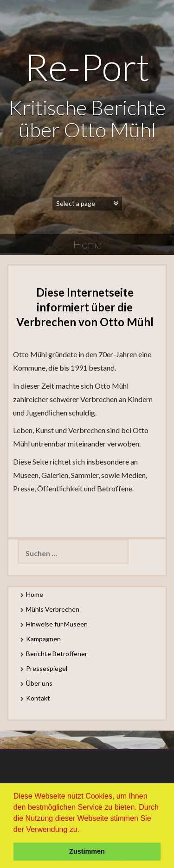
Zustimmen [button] (87, 851)
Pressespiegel (47, 668)
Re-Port (87, 67)
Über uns (39, 683)
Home (35, 594)
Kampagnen (43, 639)
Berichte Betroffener (57, 654)
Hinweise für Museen (57, 624)
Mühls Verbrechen (53, 609)
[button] (83, 830)
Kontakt (38, 698)
